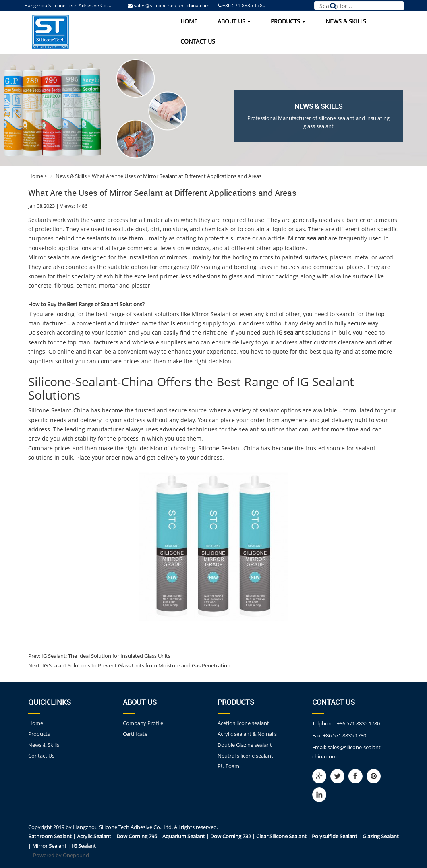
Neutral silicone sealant (245, 756)
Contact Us (198, 41)
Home (189, 21)
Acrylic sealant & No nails (247, 734)
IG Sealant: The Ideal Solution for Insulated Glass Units (105, 656)
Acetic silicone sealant (243, 723)
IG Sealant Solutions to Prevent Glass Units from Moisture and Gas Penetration (136, 665)
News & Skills (346, 21)
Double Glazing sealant (245, 745)
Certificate (135, 734)
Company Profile (143, 723)
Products (288, 21)
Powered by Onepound (61, 855)
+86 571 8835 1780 (358, 723)
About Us (234, 21)
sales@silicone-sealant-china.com (172, 5)
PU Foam (228, 766)
